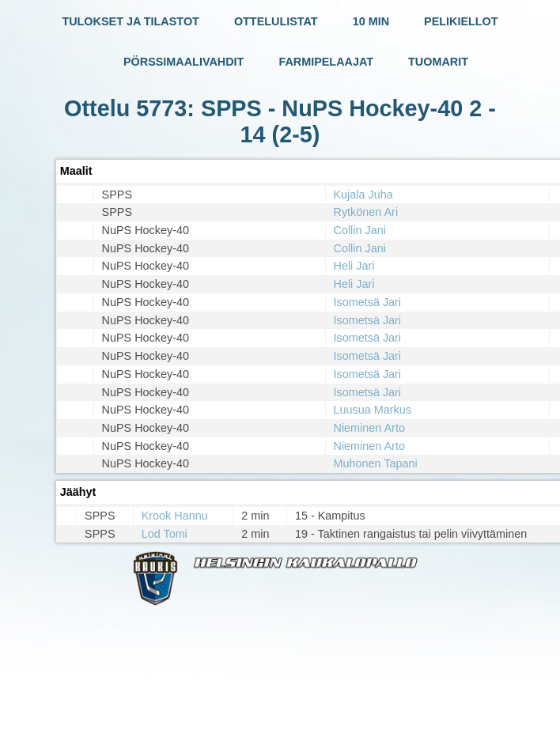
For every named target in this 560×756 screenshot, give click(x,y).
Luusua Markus (373, 410)
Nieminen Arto (369, 428)
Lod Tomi (165, 534)
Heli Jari (354, 266)
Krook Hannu (175, 516)
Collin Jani (360, 230)
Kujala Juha (363, 195)
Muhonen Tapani (376, 463)
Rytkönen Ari (366, 212)
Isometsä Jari (368, 302)
